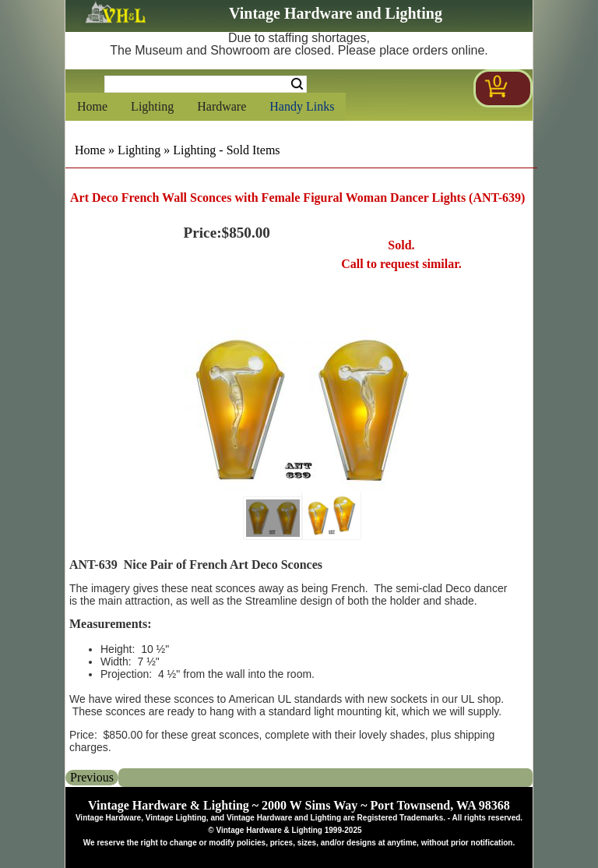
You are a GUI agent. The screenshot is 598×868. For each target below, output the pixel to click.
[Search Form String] (206, 84)
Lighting (152, 106)
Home (92, 106)
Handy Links (302, 106)
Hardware (222, 106)
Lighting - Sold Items (226, 150)
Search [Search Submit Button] (297, 84)
